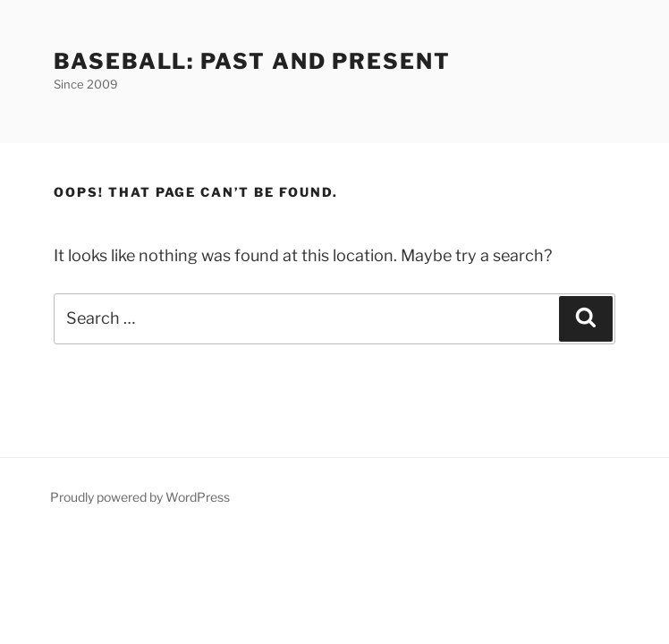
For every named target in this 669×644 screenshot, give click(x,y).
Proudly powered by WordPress (140, 497)
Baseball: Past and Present (252, 61)
